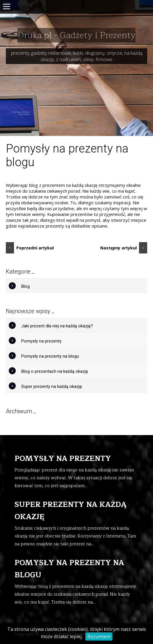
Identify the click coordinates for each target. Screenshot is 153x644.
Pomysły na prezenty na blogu (50, 356)
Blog (25, 286)
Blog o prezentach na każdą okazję (55, 371)
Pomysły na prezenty (41, 341)
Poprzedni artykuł (30, 248)
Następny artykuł (124, 248)
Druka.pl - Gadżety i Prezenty (76, 35)
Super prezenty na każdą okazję (52, 386)
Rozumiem (99, 636)
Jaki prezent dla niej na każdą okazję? (57, 326)
